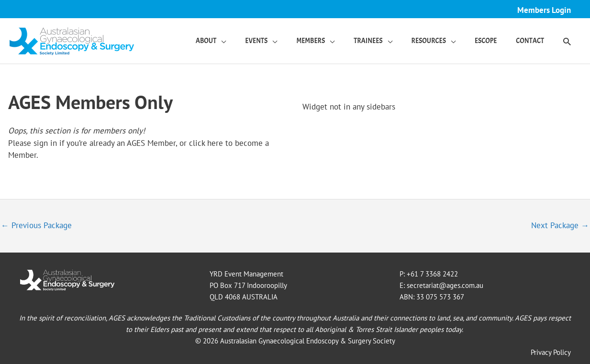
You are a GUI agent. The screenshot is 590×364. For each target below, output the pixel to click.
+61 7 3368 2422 (432, 274)
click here (206, 143)
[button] (567, 41)
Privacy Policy (551, 352)
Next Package (560, 225)
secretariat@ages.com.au (445, 285)
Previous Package (36, 225)
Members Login (544, 10)
